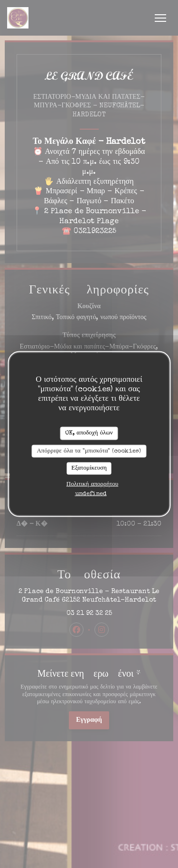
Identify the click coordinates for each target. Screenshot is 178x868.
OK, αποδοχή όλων (89, 433)
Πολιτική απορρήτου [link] (92, 484)
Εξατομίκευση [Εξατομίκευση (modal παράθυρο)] (89, 468)
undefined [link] (91, 494)
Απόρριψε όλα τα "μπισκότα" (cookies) (89, 451)
